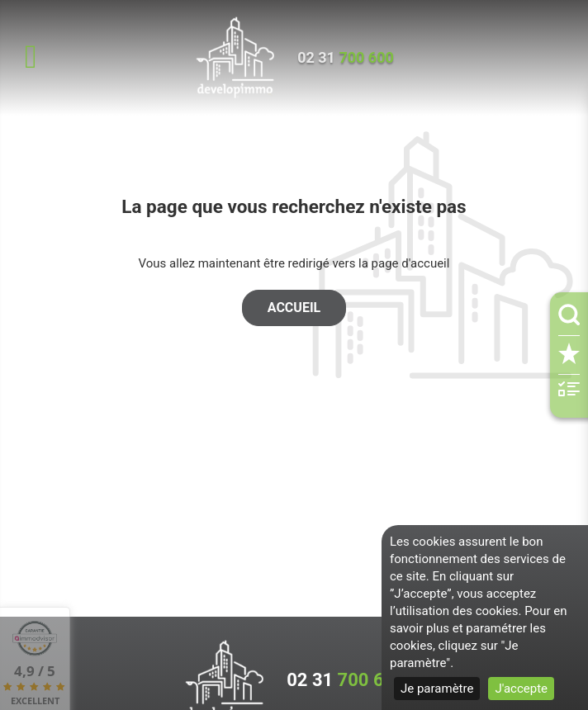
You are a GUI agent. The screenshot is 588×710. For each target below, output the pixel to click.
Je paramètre (437, 689)
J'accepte (521, 689)
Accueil (294, 308)
